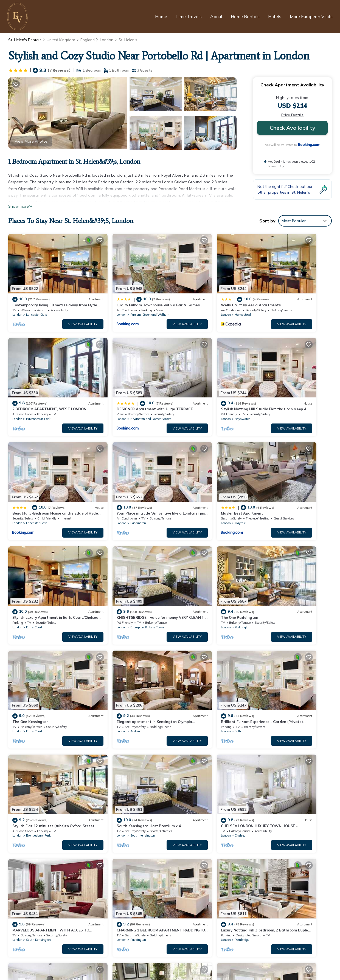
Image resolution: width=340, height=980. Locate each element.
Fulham (196, 574)
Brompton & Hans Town (207, 483)
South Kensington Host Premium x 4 (44, 655)
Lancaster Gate (36, 301)
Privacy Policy (142, 956)
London (107, 40)
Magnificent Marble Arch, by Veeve (289, 746)
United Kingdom (61, 40)
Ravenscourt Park (285, 301)
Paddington (280, 392)
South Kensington (38, 665)
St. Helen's (129, 40)
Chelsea (114, 665)
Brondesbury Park (285, 574)
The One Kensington (30, 564)
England (88, 40)
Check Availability (293, 128)
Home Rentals (246, 16)
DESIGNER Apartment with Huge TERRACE (216, 893)
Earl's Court (116, 483)
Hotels (275, 16)
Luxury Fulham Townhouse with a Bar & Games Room (226, 866)
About (217, 16)
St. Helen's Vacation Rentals (41, 858)
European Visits (142, 966)
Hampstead (199, 301)
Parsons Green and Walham (128, 301)
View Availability (61, 311)
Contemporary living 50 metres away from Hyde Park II (227, 858)
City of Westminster (286, 756)
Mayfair (31, 483)
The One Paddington (277, 473)
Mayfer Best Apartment (33, 473)
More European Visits (311, 16)
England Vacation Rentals (39, 866)
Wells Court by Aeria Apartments (206, 292)
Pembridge (33, 756)
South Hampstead (121, 756)
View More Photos (31, 141)
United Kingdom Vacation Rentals (46, 875)
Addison (114, 574)
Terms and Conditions (190, 956)
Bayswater (116, 392)
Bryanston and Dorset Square (47, 392)
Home (162, 16)
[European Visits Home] (18, 16)
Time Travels (190, 16)
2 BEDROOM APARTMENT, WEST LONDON (216, 884)
